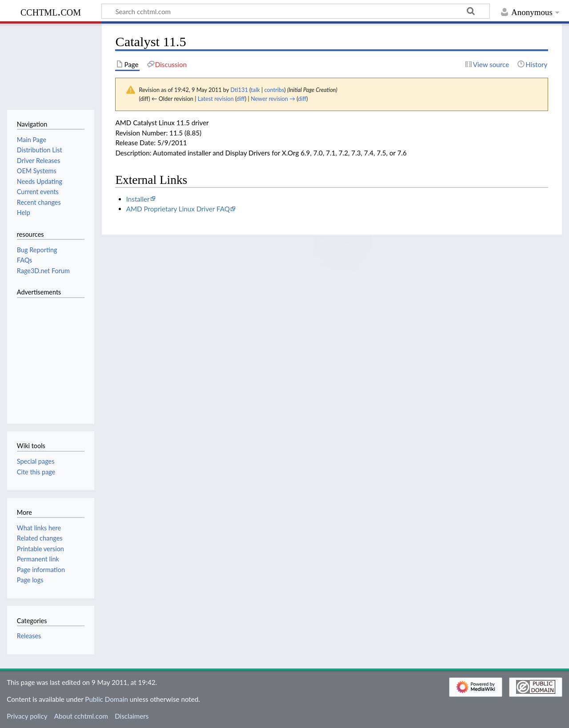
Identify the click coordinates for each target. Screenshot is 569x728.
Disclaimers (132, 716)
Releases (29, 636)
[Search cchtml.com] (296, 11)
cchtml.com (51, 11)
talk (255, 90)
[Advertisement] (44, 356)
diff (241, 99)
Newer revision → (273, 99)
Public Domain (106, 699)
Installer (138, 199)
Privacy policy (27, 716)
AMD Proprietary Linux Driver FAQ (178, 209)
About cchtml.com (81, 716)
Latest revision (216, 99)
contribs (274, 90)
